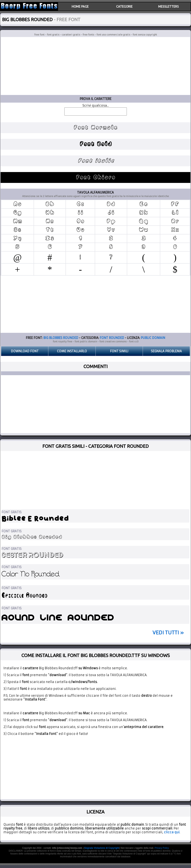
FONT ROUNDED (112, 338)
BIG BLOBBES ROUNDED (61, 338)
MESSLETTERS (168, 6)
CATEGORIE (124, 6)
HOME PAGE (80, 6)
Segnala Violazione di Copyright (102, 848)
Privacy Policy (162, 848)
